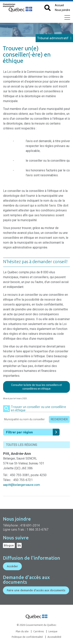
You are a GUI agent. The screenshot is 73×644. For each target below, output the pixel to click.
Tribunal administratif (54, 38)
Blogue (9, 545)
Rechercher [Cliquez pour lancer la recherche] (59, 419)
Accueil (59, 5)
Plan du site (22, 631)
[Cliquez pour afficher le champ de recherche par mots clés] (47, 8)
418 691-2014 (30, 525)
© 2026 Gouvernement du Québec (36, 625)
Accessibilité (54, 637)
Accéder (12, 566)
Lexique (53, 631)
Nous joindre (62, 10)
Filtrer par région (33, 432)
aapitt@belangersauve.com (22, 485)
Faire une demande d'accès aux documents (36, 590)
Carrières (39, 631)
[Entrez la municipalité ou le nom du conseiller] (25, 420)
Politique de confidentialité (27, 637)
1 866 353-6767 (37, 529)
